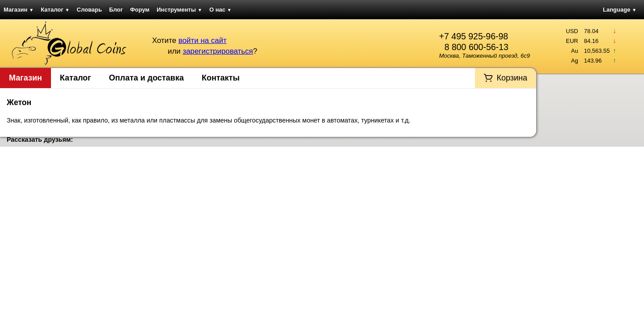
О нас (220, 10)
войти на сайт (203, 40)
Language (620, 10)
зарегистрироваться (218, 51)
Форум (140, 10)
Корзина (512, 78)
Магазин (19, 10)
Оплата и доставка (146, 78)
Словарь (89, 10)
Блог (116, 10)
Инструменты (179, 10)
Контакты (221, 78)
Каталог (55, 10)
